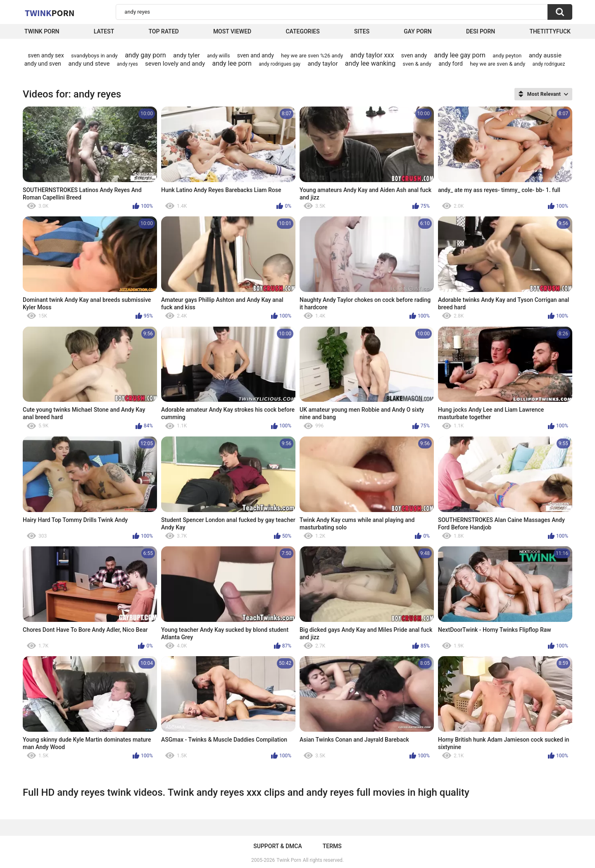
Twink (50, 13)
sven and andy (256, 55)
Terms (332, 846)
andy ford (451, 64)
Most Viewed (232, 31)
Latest (104, 31)
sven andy (414, 55)
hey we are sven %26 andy (312, 56)
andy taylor (322, 64)
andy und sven (43, 64)
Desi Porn (481, 31)
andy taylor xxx (372, 55)
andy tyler (186, 55)
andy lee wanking (370, 63)
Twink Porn (42, 31)
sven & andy (417, 64)
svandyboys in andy (94, 56)
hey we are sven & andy (497, 64)
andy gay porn (145, 55)
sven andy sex (46, 55)
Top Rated (163, 31)
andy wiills (218, 56)
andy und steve (89, 64)
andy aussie (545, 55)
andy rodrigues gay (280, 64)
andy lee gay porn (460, 55)
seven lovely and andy (175, 64)
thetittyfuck (550, 31)
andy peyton (507, 56)
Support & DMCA (277, 846)
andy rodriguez (549, 64)
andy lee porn (232, 63)
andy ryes (127, 64)
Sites (362, 31)
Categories (302, 31)
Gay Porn (418, 31)
